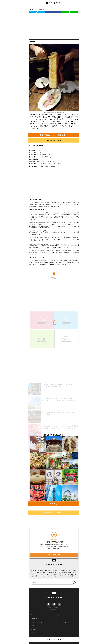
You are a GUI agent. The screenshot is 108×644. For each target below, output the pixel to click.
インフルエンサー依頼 (36, 626)
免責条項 (57, 618)
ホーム (33, 611)
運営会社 (33, 615)
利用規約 (57, 615)
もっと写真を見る (54, 504)
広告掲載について (35, 629)
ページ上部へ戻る (54, 639)
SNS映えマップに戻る (54, 513)
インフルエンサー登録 (60, 626)
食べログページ (33, 196)
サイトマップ (58, 629)
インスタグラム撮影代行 (61, 622)
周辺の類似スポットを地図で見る (54, 135)
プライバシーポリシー (60, 611)
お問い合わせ (34, 618)
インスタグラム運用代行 (37, 622)
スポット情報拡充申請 (54, 570)
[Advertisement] (54, 26)
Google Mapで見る (54, 140)
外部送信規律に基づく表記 (37, 633)
